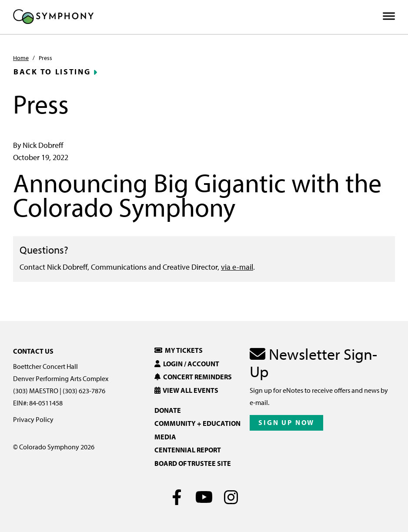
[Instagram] (231, 497)
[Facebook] (177, 497)
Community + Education (197, 423)
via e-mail (237, 267)
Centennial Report (188, 450)
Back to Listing (52, 72)
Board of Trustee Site (193, 463)
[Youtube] (204, 497)
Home (21, 58)
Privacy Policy (33, 419)
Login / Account (187, 364)
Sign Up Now (286, 422)
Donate (168, 410)
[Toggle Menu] (389, 16)
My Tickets (179, 350)
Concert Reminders (193, 377)
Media (165, 437)
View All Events (186, 390)
